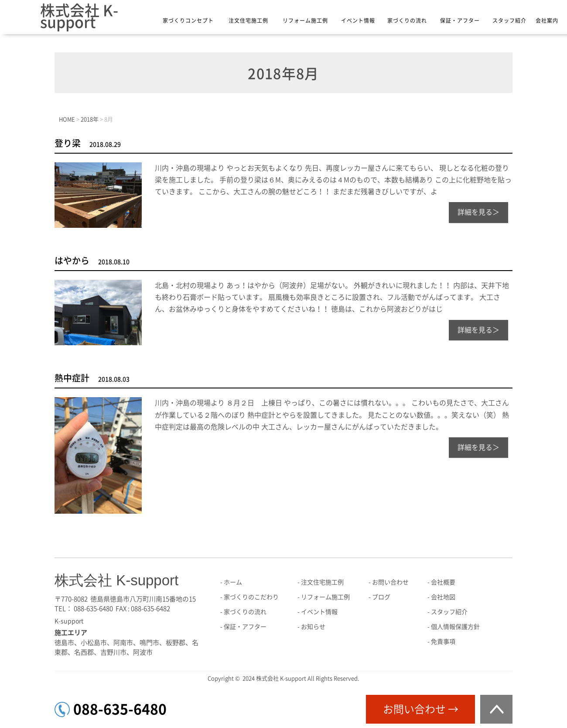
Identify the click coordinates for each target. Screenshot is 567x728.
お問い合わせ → (421, 709)
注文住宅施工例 (248, 21)
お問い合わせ (390, 582)
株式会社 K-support (79, 16)
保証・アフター (460, 21)
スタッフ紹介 (509, 21)
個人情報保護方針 (455, 627)
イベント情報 (358, 21)
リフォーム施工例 (305, 21)
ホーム (233, 582)
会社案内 (547, 21)
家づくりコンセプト (188, 21)
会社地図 (443, 597)
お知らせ (313, 627)
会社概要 (443, 582)
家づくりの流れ (407, 21)
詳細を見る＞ (478, 212)
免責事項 (443, 642)
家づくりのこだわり (251, 597)
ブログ (381, 597)
